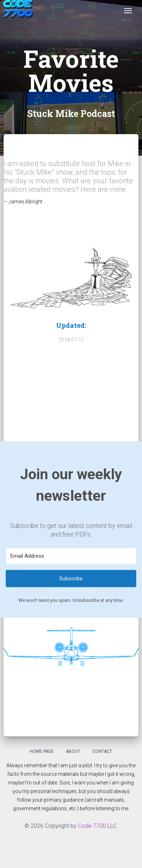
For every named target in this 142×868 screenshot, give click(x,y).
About (73, 751)
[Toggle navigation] (128, 11)
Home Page (42, 751)
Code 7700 (92, 826)
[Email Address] (71, 556)
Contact (102, 751)
